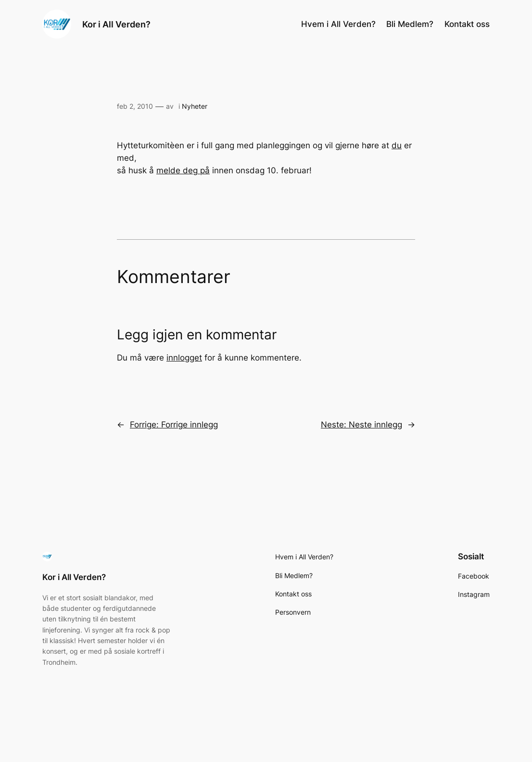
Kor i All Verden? (116, 24)
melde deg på (183, 170)
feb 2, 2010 (135, 106)
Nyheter (195, 106)
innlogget (184, 358)
